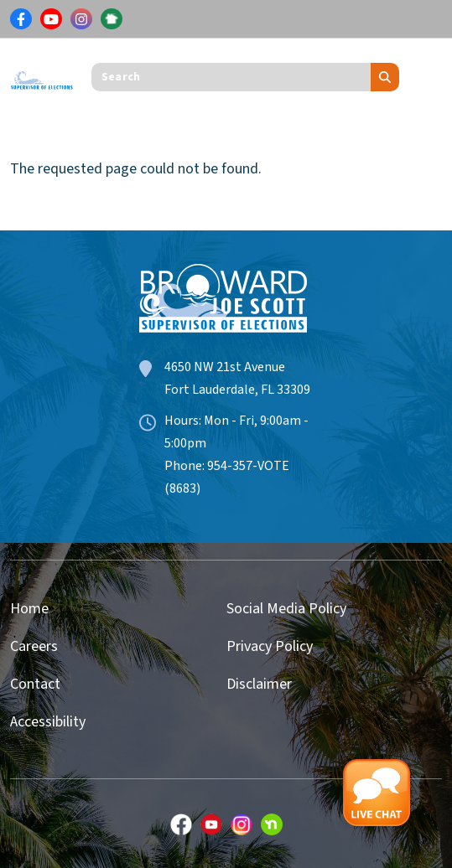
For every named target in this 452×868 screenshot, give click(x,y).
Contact (35, 684)
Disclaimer (259, 684)
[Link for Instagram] (81, 19)
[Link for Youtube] (51, 19)
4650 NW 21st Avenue (225, 367)
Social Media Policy (286, 609)
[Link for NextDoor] (112, 19)
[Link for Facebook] (21, 19)
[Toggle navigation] (429, 77)
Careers (34, 646)
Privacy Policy (270, 646)
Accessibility (48, 722)
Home (29, 609)
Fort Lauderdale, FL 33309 (237, 390)
